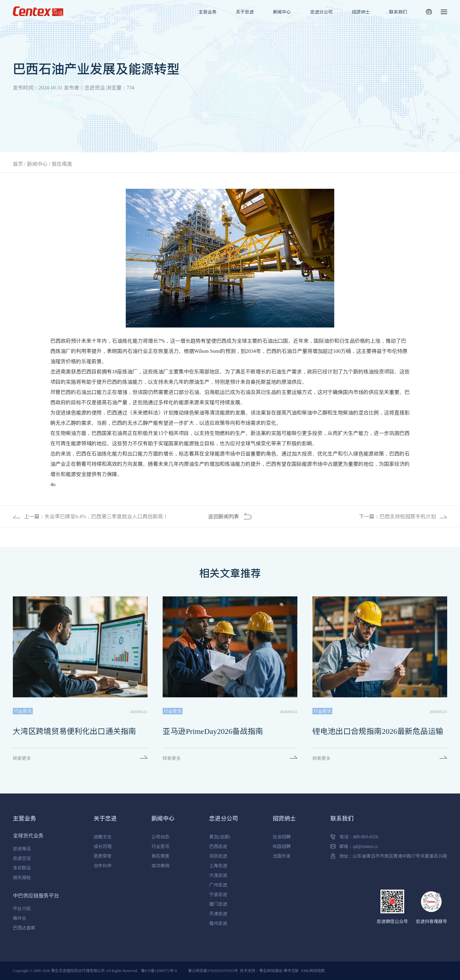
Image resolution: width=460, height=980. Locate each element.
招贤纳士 (361, 12)
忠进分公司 (321, 12)
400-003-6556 (366, 837)
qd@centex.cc (366, 846)
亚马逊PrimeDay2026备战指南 (213, 731)
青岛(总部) (220, 837)
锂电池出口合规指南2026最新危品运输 (378, 731)
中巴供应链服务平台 (36, 895)
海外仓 (20, 918)
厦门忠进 (218, 904)
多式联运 (22, 868)
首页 (18, 164)
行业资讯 (160, 846)
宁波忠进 (218, 894)
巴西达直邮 (24, 928)
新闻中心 (282, 12)
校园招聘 (282, 846)
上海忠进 (218, 866)
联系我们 (398, 12)
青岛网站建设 (271, 971)
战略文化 (103, 837)
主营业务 (208, 12)
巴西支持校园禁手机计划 (408, 516)
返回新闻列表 (224, 516)
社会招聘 (282, 837)
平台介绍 (22, 909)
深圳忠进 (218, 856)
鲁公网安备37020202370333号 (213, 971)
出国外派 (282, 856)
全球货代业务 (28, 835)
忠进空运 (22, 858)
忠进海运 (22, 849)
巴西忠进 (218, 846)
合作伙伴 (103, 866)
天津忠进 (218, 914)
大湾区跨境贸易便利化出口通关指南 (74, 731)
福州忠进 (218, 923)
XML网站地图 (313, 971)
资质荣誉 (103, 856)
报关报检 (22, 877)
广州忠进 (218, 885)
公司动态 (160, 837)
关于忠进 (245, 12)
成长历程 (103, 846)
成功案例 (160, 866)
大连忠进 (218, 875)
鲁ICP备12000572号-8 (159, 971)
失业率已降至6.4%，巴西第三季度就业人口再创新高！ (106, 516)
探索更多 (22, 758)
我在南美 (62, 164)
